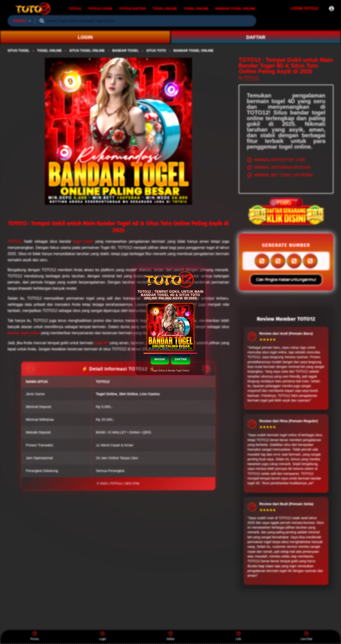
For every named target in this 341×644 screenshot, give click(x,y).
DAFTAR (181, 359)
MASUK (160, 359)
